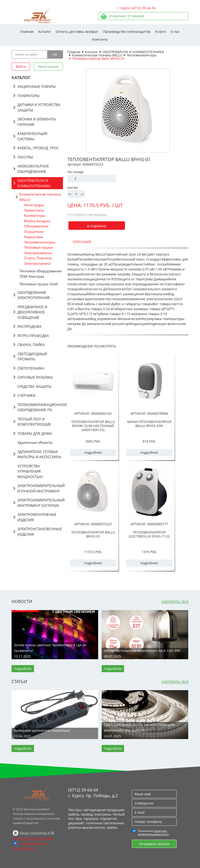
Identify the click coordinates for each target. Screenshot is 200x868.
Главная (27, 32)
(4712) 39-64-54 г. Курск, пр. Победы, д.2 (93, 793)
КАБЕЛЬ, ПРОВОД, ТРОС (38, 148)
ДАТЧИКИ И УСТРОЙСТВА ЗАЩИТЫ (39, 107)
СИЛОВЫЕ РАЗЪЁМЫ (35, 377)
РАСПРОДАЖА (29, 326)
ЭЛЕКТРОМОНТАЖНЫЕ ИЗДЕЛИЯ (37, 517)
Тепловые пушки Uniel (39, 284)
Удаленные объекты (35, 442)
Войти (21, 66)
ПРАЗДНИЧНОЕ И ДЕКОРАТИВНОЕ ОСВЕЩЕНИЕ (32, 312)
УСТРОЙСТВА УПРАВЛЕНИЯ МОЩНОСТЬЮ (30, 471)
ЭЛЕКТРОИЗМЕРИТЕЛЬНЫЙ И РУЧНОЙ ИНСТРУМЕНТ (40, 488)
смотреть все (175, 601)
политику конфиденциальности (153, 832)
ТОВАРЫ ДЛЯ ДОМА (35, 433)
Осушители (34, 231)
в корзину (97, 226)
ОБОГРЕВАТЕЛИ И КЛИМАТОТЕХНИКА (34, 183)
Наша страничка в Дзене (33, 838)
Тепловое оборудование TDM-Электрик (40, 274)
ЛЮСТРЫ (25, 157)
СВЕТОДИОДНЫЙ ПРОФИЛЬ (32, 357)
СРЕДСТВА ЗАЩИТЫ (34, 386)
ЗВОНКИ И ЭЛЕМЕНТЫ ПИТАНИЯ (37, 122)
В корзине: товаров (127, 16)
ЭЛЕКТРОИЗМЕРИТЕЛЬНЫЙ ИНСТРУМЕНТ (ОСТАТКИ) (40, 503)
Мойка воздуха (37, 221)
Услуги (160, 32)
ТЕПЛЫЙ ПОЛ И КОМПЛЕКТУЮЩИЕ (34, 422)
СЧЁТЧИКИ (26, 395)
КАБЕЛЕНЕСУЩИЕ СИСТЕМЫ (32, 136)
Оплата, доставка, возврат (77, 32)
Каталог (45, 32)
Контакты (100, 39)
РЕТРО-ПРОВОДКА (33, 336)
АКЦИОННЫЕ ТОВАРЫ (37, 86)
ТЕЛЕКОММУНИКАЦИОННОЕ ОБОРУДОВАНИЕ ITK (40, 407)
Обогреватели (36, 226)
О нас (175, 32)
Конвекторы (35, 215)
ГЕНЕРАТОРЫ (29, 96)
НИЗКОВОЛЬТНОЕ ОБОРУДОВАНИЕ (33, 169)
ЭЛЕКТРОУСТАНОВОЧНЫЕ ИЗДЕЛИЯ (40, 532)
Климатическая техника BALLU (40, 197)
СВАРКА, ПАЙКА (31, 345)
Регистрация (48, 66)
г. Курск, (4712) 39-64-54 (136, 8)
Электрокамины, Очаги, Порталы (38, 255)
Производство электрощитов (127, 32)
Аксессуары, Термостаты (34, 207)
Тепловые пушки (39, 247)
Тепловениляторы (40, 242)
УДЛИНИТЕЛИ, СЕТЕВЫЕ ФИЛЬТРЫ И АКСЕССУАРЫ (39, 454)
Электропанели (37, 263)
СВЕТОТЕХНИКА (31, 368)
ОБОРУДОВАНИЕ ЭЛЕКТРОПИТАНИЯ (34, 295)
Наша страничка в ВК (37, 833)
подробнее (93, 452)
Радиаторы (34, 237)
